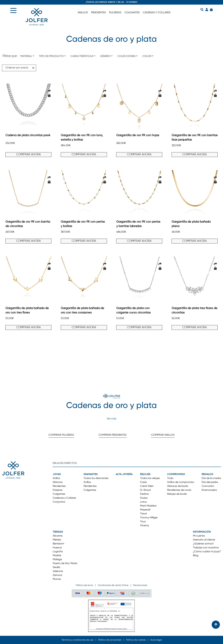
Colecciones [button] (126, 56)
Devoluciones (140, 585)
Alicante (58, 536)
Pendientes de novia (179, 490)
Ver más (111, 419)
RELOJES (145, 474)
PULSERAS (115, 13)
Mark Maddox (148, 506)
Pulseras (58, 490)
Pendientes (59, 486)
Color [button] (147, 56)
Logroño (58, 552)
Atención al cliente (204, 540)
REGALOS (207, 474)
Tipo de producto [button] (51, 56)
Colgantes (59, 494)
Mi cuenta (199, 536)
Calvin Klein (147, 486)
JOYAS (57, 474)
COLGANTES (132, 13)
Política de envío (84, 585)
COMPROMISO (176, 474)
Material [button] (26, 56)
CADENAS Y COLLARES (157, 13)
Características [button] (82, 56)
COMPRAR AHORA (28, 155)
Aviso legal (156, 640)
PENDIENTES (98, 13)
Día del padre (210, 482)
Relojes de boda (177, 494)
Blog (196, 556)
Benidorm (58, 544)
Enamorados (209, 490)
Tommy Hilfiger (149, 518)
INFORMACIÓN (202, 532)
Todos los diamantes (96, 478)
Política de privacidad (110, 640)
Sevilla (56, 567)
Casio (144, 482)
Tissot (144, 514)
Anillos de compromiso (181, 482)
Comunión (208, 486)
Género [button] (105, 56)
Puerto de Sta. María (65, 563)
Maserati (145, 510)
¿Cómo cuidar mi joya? (207, 552)
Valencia (58, 571)
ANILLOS (83, 13)
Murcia (57, 579)
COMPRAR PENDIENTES (112, 435)
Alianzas (58, 482)
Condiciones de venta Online (113, 585)
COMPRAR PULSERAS (61, 435)
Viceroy (145, 526)
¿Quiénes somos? (203, 544)
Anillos (56, 478)
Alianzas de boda (178, 486)
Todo (170, 478)
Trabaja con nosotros (206, 548)
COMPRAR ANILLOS (163, 435)
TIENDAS (58, 532)
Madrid (57, 556)
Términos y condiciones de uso (77, 640)
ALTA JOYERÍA (124, 474)
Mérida (57, 540)
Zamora (57, 575)
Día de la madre (211, 478)
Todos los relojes (150, 478)
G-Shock (145, 490)
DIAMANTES (91, 474)
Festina (144, 494)
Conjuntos (59, 502)
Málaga (57, 560)
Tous (143, 522)
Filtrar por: (10, 56)
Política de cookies (136, 640)
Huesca (57, 548)
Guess (144, 498)
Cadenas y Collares (64, 498)
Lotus (143, 502)
